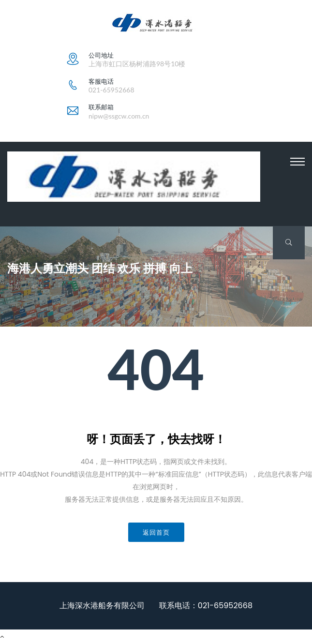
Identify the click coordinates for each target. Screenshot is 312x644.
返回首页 (156, 532)
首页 (14, 287)
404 (37, 287)
